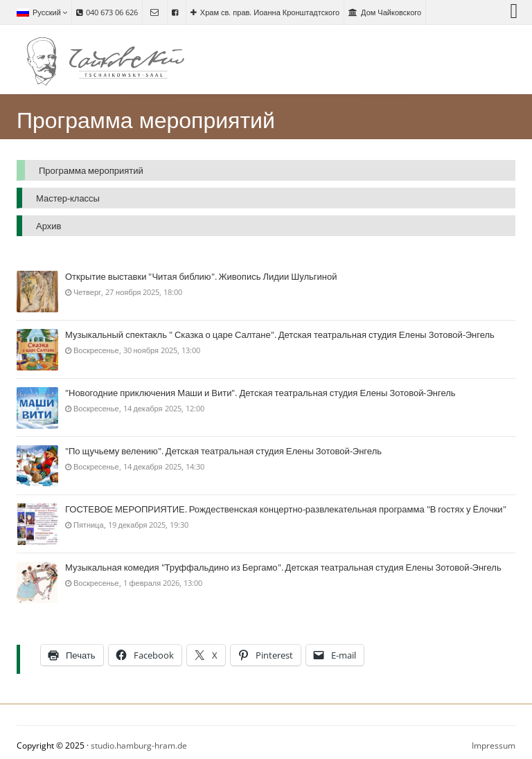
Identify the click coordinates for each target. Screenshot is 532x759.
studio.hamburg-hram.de (139, 745)
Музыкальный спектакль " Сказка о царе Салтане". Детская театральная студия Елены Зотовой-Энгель (280, 335)
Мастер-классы (68, 198)
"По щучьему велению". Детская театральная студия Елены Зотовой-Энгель (223, 452)
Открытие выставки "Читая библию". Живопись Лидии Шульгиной (201, 277)
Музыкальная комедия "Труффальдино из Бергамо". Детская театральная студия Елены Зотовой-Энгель (283, 568)
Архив (48, 226)
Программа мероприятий (91, 170)
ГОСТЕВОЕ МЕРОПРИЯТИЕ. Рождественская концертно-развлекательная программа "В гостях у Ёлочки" (286, 510)
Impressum (494, 745)
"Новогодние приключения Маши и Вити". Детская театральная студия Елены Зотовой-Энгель (260, 393)
